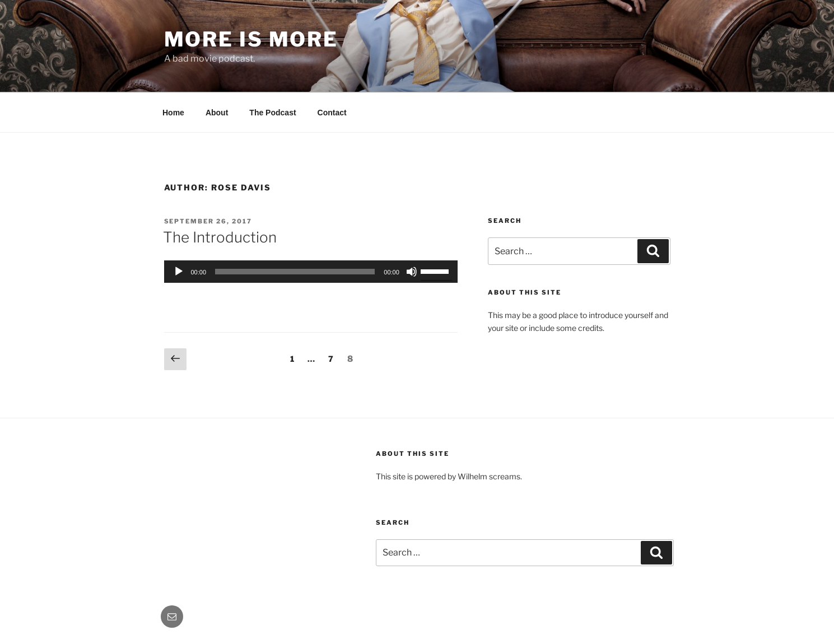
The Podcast (272, 113)
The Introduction (220, 237)
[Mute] (412, 272)
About (217, 113)
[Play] (179, 272)
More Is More (251, 39)
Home (173, 113)
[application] (311, 272)
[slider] (295, 272)
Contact (332, 113)
